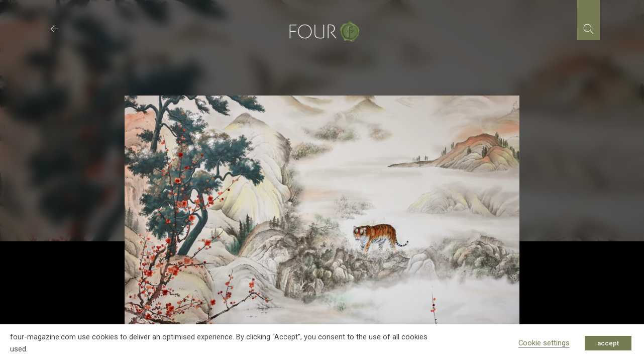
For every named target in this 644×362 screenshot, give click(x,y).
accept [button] (608, 343)
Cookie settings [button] (544, 343)
